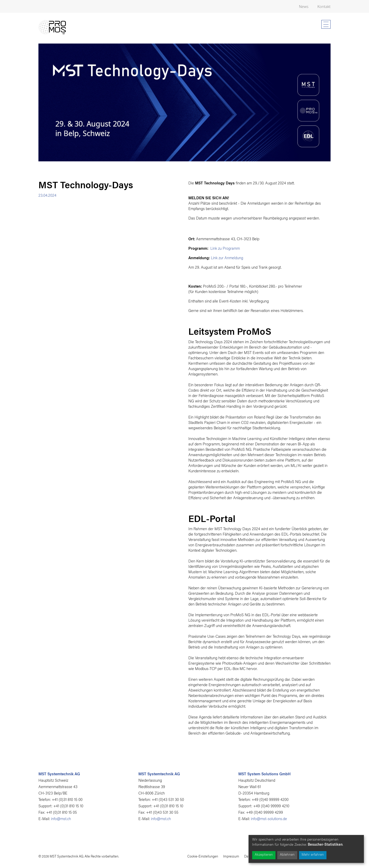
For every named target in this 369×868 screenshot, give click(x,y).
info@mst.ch (61, 819)
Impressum (231, 857)
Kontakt (324, 6)
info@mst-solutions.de (269, 819)
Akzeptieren (264, 855)
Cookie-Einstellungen (203, 857)
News (304, 6)
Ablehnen (287, 855)
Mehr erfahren (313, 855)
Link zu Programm (225, 249)
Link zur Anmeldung (227, 258)
